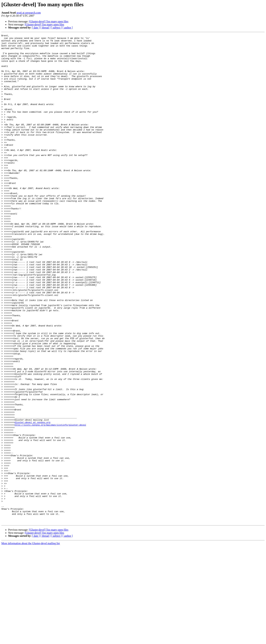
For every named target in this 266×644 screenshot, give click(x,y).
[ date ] (36, 28)
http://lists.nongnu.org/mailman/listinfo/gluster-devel (50, 503)
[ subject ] (56, 28)
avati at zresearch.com (29, 13)
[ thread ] (45, 28)
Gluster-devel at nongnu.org (32, 500)
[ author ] (68, 28)
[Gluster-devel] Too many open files (49, 21)
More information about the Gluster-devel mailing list (31, 641)
